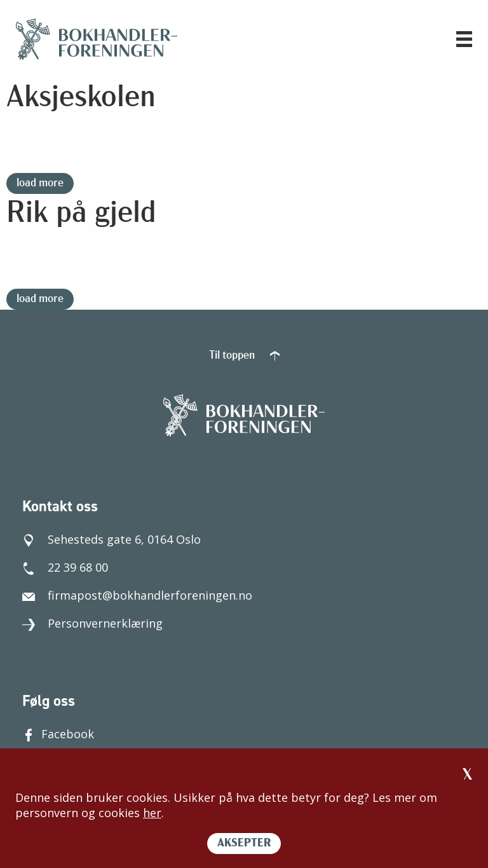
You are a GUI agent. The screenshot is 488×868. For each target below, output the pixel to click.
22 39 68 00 (65, 567)
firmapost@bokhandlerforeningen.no (137, 595)
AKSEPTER (244, 844)
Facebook (58, 734)
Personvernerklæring (92, 623)
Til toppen (244, 356)
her (152, 813)
